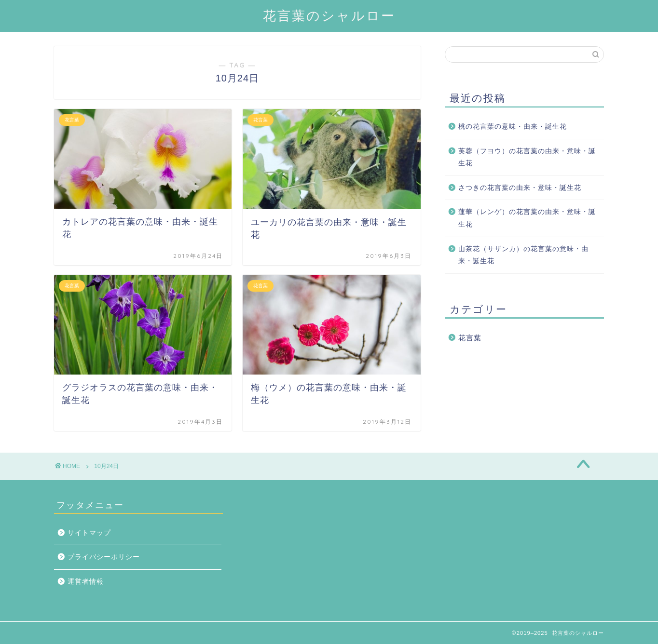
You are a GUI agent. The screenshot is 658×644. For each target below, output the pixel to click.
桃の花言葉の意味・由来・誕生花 (513, 127)
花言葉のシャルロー (329, 15)
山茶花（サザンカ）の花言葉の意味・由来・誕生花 (523, 255)
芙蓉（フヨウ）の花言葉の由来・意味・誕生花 (527, 157)
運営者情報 (86, 582)
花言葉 (470, 338)
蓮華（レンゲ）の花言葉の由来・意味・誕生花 (527, 218)
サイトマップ (89, 533)
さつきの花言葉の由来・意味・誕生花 (520, 188)
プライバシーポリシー (104, 557)
